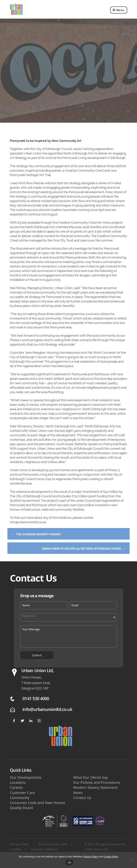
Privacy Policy (19, 851)
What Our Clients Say (90, 785)
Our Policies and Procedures (97, 790)
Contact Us (82, 805)
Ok (69, 863)
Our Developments (26, 785)
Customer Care (22, 800)
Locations (18, 790)
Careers (16, 795)
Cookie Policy (111, 857)
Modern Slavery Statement (95, 795)
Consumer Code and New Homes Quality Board (37, 812)
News (78, 800)
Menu (119, 13)
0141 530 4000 (36, 706)
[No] (132, 860)
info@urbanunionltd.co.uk (47, 717)
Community (20, 805)
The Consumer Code (53, 851)
